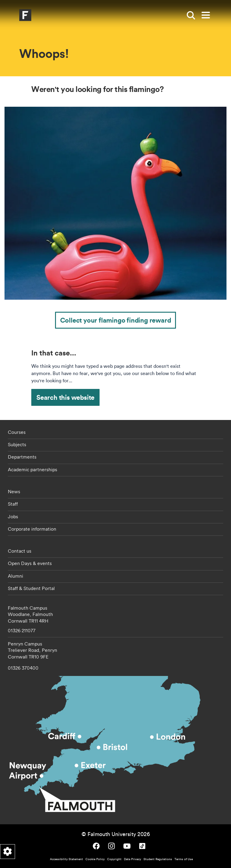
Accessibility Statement (66, 859)
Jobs (13, 516)
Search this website (65, 397)
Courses (17, 432)
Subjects (17, 444)
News (14, 491)
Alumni (15, 576)
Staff (13, 504)
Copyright (114, 859)
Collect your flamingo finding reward (116, 320)
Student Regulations (158, 859)
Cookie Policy (95, 859)
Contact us (20, 551)
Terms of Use (184, 859)
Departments (22, 457)
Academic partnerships (32, 469)
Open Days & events (30, 563)
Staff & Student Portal (31, 588)
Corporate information (32, 529)
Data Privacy (132, 859)
